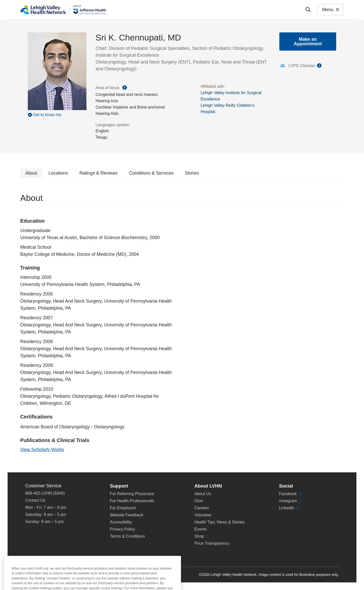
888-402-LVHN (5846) (45, 493)
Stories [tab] (192, 173)
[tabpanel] (182, 325)
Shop (201, 536)
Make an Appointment (308, 41)
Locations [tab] (58, 173)
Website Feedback (127, 515)
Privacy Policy (123, 529)
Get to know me (47, 115)
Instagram (290, 501)
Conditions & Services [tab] (151, 173)
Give (199, 501)
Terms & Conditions (128, 536)
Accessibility (121, 522)
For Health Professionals (132, 501)
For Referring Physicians (132, 494)
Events (201, 529)
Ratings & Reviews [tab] (98, 173)
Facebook (290, 494)
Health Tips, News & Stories (219, 522)
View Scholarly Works (42, 450)
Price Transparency (212, 543)
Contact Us (35, 500)
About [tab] (31, 173)
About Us (203, 494)
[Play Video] (57, 115)
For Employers (123, 508)
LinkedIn (289, 508)
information (319, 66)
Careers (202, 508)
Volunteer (203, 515)
